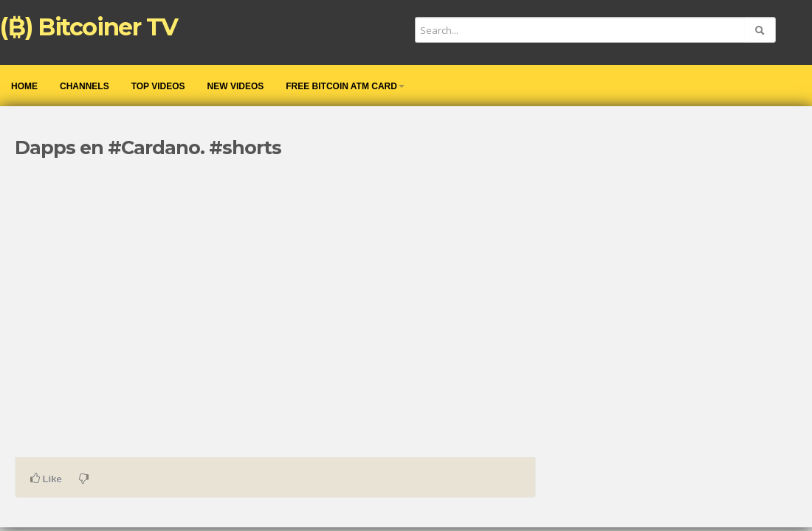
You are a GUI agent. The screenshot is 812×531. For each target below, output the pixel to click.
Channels (85, 86)
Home (24, 86)
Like (46, 479)
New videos (236, 86)
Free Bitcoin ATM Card (345, 86)
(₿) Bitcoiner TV (89, 27)
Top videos (158, 86)
